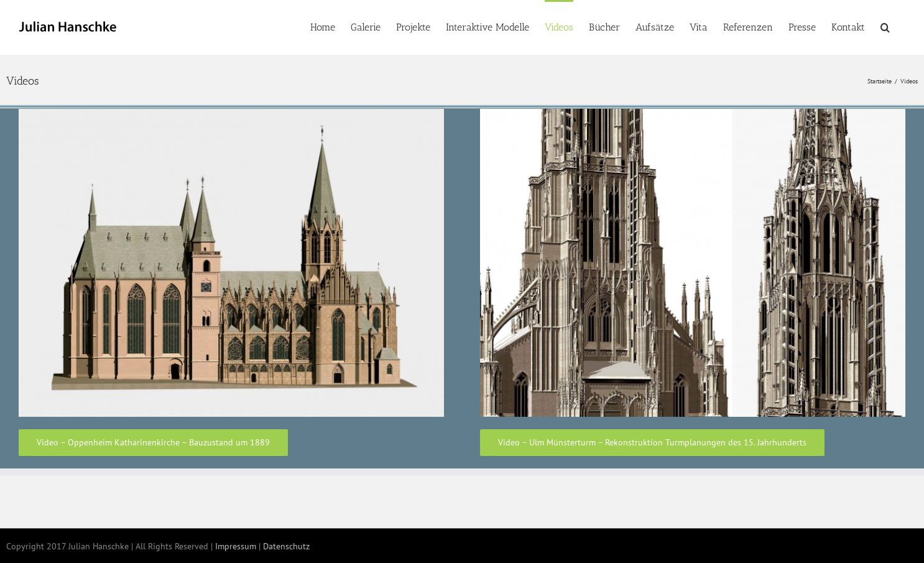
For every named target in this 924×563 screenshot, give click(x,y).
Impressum (236, 546)
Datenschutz (286, 546)
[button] (885, 26)
